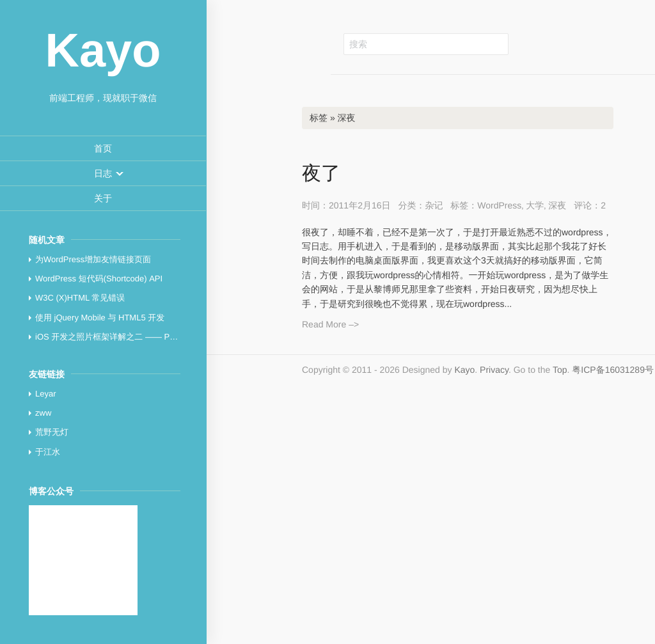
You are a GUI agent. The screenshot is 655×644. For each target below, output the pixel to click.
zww (43, 413)
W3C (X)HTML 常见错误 (80, 298)
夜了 (321, 174)
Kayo (464, 370)
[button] (103, 173)
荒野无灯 (52, 432)
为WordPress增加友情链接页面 (93, 259)
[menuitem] (103, 149)
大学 (535, 205)
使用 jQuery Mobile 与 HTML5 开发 (100, 318)
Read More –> (330, 324)
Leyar (46, 394)
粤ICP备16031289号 (613, 370)
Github (541, 43)
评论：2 (590, 205)
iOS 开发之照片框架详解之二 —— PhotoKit (115, 337)
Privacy (494, 370)
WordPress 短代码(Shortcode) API (99, 279)
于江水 (48, 452)
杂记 (434, 205)
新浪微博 (569, 43)
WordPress (499, 205)
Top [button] (560, 370)
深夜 (557, 205)
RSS (598, 43)
